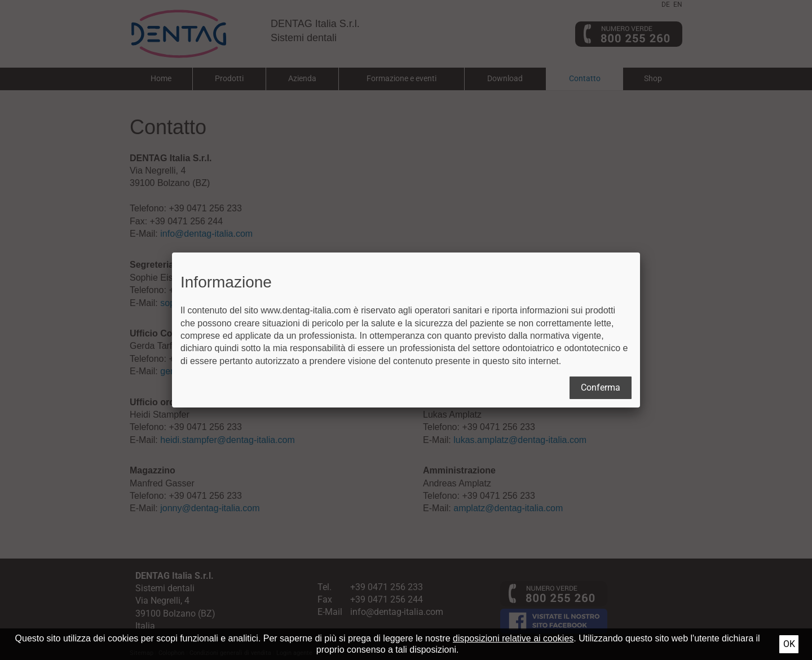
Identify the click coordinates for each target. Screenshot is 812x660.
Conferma (601, 387)
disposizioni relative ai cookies (513, 638)
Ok (789, 644)
